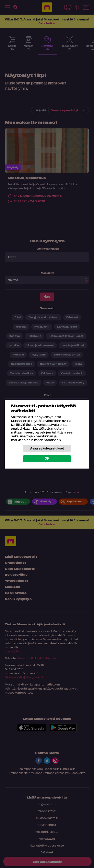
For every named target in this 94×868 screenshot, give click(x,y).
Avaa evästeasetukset (47, 448)
